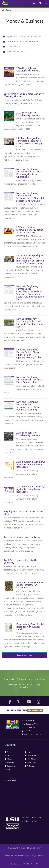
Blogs (34, 855)
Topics (9, 10)
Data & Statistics (14, 47)
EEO (23, 864)
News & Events (32, 755)
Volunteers (30, 766)
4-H (7, 769)
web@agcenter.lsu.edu (32, 734)
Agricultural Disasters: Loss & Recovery (24, 37)
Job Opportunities (22, 855)
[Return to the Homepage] (3, 10)
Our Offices (30, 759)
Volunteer (9, 855)
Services (9, 755)
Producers (10, 762)
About (8, 759)
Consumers (30, 762)
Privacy (41, 855)
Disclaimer (15, 864)
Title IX (30, 864)
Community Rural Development (22, 42)
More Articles (24, 655)
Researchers (10, 766)
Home (8, 752)
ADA (36, 864)
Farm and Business (16, 52)
